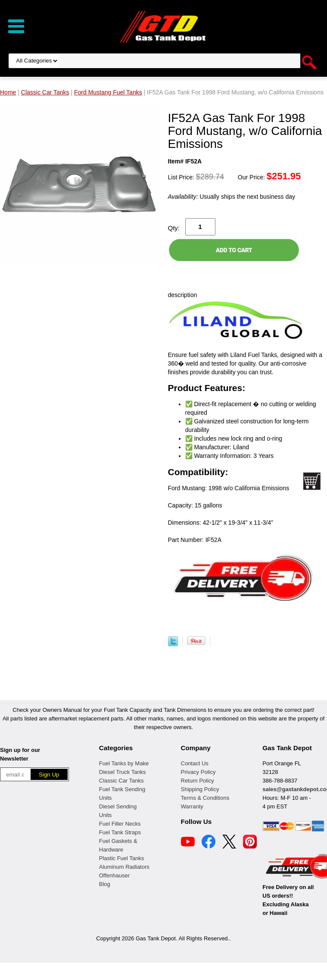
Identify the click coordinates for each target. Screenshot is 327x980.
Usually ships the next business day (232, 197)
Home (8, 92)
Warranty (192, 806)
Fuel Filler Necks (120, 824)
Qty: (174, 228)
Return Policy (198, 781)
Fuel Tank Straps (120, 832)
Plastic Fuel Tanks (122, 858)
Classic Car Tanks (121, 781)
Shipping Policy (200, 789)
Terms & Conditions (205, 798)
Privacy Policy (198, 772)
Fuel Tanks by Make (124, 763)
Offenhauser (114, 875)
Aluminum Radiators (124, 867)
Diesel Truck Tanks (123, 772)
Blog (105, 884)
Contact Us (195, 763)
